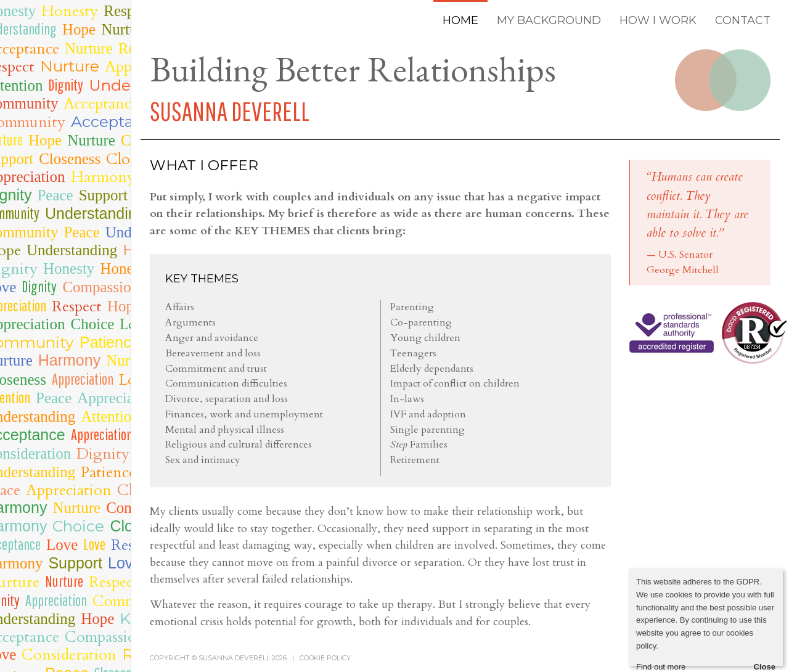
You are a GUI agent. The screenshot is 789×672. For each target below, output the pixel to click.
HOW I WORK (658, 20)
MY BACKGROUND (549, 20)
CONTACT (743, 20)
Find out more (661, 667)
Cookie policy (325, 658)
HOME (460, 20)
